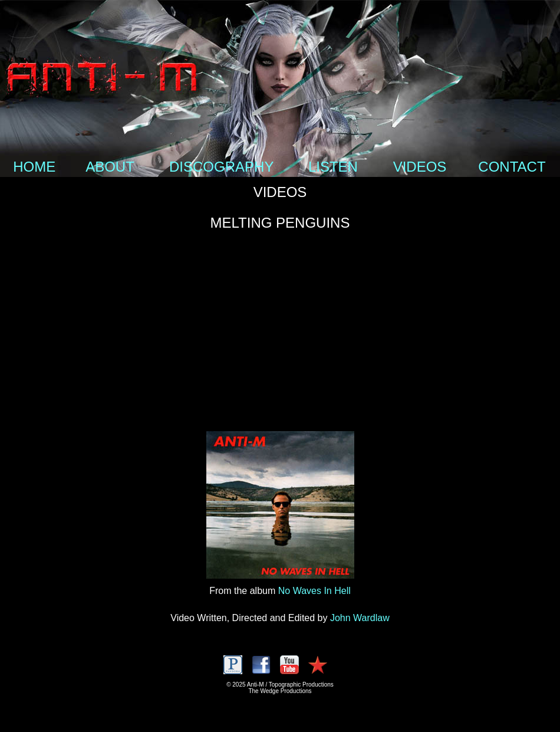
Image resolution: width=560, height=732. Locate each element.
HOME (34, 167)
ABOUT (110, 167)
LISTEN (333, 167)
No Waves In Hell (314, 591)
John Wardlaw (360, 618)
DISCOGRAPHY (221, 167)
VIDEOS (420, 167)
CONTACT (512, 167)
